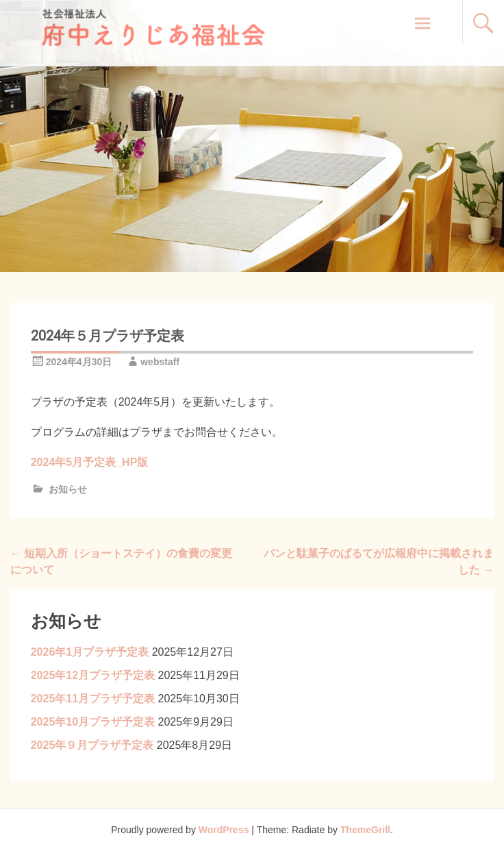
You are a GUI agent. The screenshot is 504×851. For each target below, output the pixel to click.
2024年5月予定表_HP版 (90, 462)
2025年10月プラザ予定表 (93, 722)
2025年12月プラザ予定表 (93, 675)
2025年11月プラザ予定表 (93, 699)
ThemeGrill (365, 830)
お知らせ (68, 489)
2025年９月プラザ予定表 (92, 745)
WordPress (224, 830)
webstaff (160, 362)
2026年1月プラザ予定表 (90, 652)
